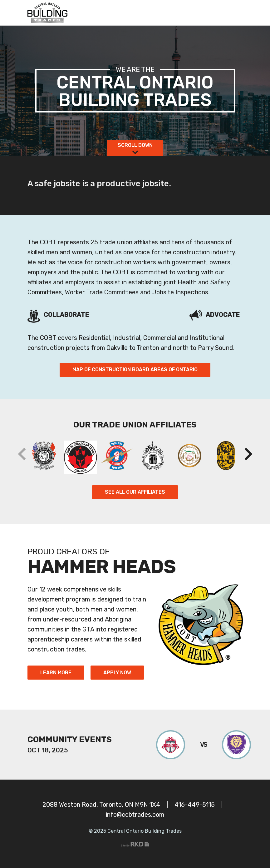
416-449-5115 (195, 805)
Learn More (56, 673)
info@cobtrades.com (135, 815)
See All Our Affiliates (135, 492)
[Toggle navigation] (236, 13)
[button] (248, 454)
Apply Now (117, 673)
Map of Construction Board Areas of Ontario (135, 369)
